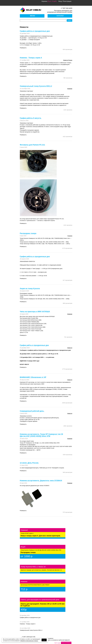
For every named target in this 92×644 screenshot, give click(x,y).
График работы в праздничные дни (30, 617)
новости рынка (68, 60)
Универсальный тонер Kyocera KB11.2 (31, 630)
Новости (70, 348)
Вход (60, 1)
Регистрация (67, 1)
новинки (70, 89)
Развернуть (23, 48)
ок (44, 640)
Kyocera (70, 236)
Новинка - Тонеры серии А (28, 624)
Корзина (44, 1)
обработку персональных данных (29, 641)
